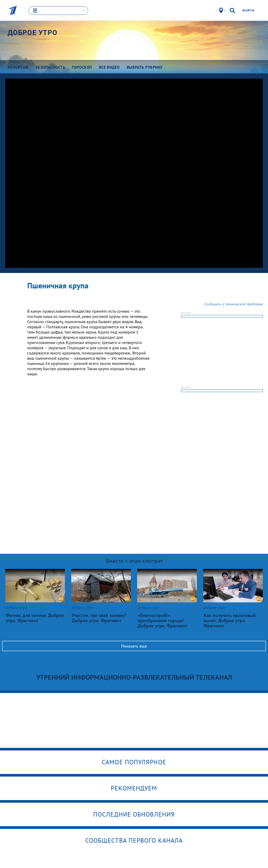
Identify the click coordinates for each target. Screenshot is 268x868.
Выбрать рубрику (145, 67)
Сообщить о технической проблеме (233, 304)
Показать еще (134, 646)
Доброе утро (32, 33)
